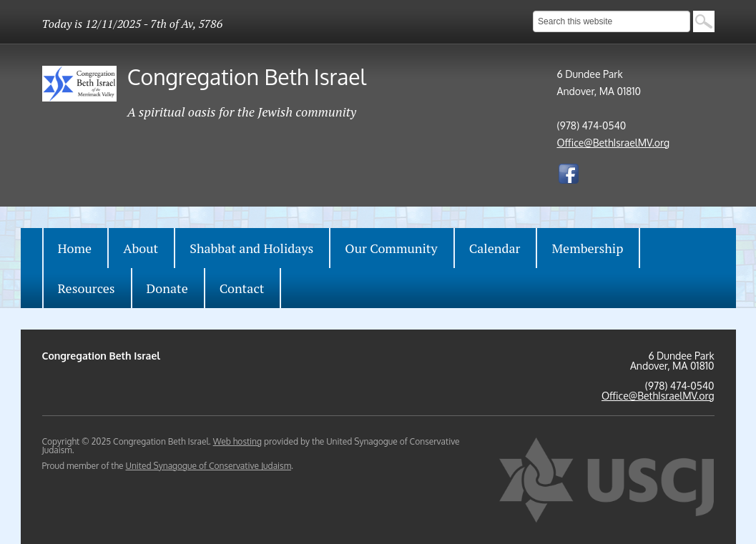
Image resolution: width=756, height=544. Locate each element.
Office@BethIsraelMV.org (614, 143)
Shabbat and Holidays (251, 248)
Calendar (495, 248)
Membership (587, 248)
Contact (242, 288)
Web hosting (237, 441)
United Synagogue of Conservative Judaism (208, 466)
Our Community (391, 248)
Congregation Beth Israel (247, 76)
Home (75, 248)
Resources (87, 288)
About (141, 248)
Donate (167, 288)
